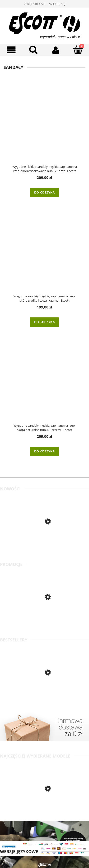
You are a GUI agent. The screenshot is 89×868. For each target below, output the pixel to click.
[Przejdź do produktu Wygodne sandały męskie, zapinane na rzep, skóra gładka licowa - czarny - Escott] (44, 254)
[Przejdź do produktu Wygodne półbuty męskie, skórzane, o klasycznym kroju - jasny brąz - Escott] (44, 542)
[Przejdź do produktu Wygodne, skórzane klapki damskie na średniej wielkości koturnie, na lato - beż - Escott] (44, 616)
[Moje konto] (56, 50)
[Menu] (11, 50)
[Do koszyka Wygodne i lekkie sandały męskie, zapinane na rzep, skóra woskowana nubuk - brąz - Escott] (44, 193)
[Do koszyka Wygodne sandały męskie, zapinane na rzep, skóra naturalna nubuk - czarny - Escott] (44, 451)
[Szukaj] (33, 50)
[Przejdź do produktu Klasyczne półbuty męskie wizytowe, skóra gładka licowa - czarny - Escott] (44, 693)
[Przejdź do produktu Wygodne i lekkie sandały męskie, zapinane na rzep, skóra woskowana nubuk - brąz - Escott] (44, 124)
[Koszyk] (78, 50)
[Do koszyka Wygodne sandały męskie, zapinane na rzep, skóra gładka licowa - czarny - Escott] (44, 322)
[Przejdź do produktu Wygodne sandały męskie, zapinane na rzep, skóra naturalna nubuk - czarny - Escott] (44, 383)
